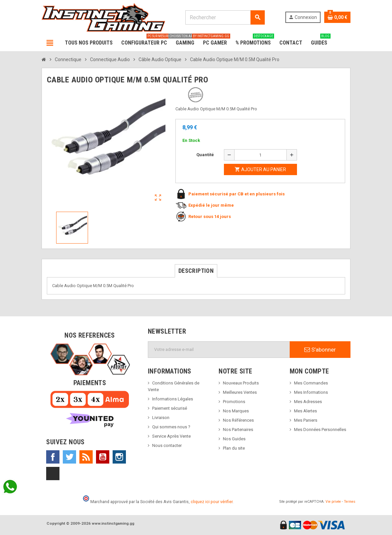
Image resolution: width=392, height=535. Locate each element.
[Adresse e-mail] (219, 350)
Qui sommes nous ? (171, 427)
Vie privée (333, 502)
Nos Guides (234, 439)
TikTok (53, 474)
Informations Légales (173, 399)
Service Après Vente (171, 436)
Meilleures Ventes (240, 392)
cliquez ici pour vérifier (212, 502)
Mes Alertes (305, 411)
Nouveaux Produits (241, 383)
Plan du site (234, 448)
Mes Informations (311, 392)
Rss (86, 457)
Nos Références (238, 420)
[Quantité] (260, 155)
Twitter (69, 457)
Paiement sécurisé (170, 408)
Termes (350, 502)
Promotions (234, 402)
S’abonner (320, 350)
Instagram (119, 457)
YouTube (103, 457)
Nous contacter (167, 445)
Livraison (161, 418)
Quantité (205, 155)
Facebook (53, 457)
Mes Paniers (306, 420)
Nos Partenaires (238, 429)
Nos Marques (236, 411)
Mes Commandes (311, 383)
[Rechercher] (225, 17)
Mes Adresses (308, 402)
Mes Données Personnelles (320, 429)
